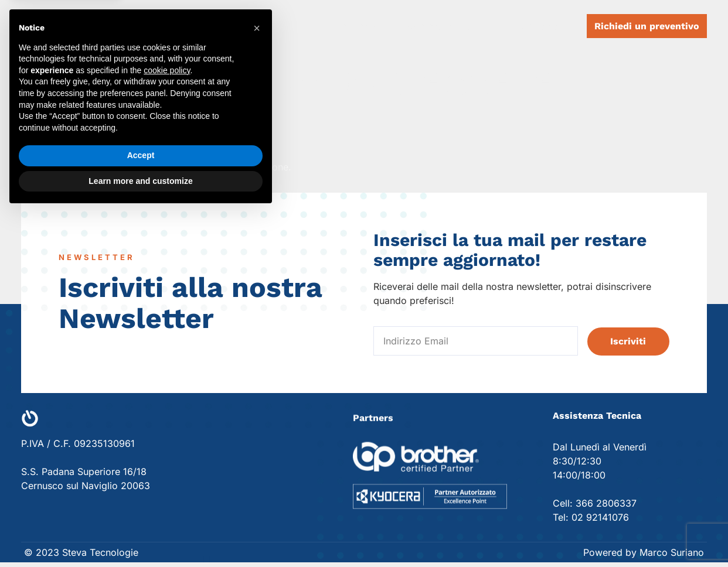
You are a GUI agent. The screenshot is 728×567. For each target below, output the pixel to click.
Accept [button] (141, 510)
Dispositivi (357, 26)
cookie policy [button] (167, 424)
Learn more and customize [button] (140, 535)
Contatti (541, 26)
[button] (257, 382)
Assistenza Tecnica (452, 26)
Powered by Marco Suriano (644, 552)
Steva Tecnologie (145, 26)
